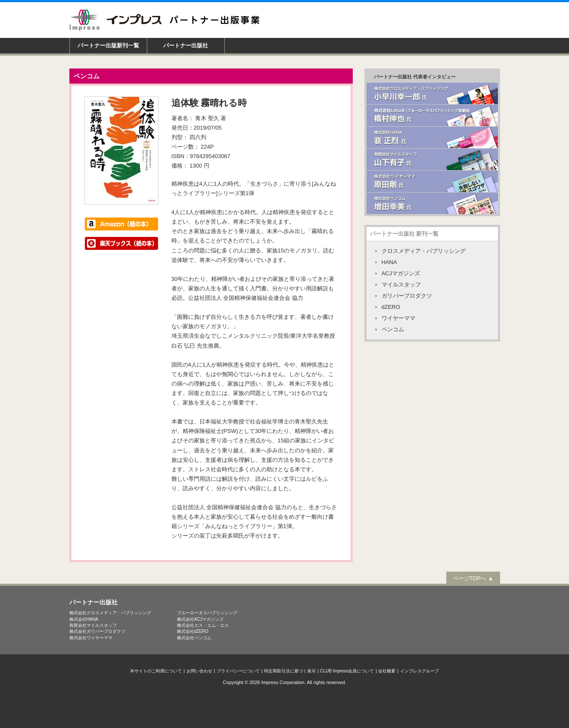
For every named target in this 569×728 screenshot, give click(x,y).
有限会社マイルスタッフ (93, 625)
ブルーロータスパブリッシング (207, 612)
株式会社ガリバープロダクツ (97, 631)
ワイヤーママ (398, 318)
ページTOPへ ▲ (473, 578)
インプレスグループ (420, 670)
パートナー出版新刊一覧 (108, 45)
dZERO (391, 306)
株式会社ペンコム (194, 637)
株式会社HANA (84, 619)
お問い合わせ (199, 670)
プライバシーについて (238, 670)
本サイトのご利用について (156, 670)
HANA (389, 262)
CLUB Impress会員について (347, 670)
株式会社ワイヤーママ (91, 637)
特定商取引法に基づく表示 (290, 670)
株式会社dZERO (193, 631)
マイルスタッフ (401, 284)
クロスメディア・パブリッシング (424, 250)
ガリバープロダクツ (407, 295)
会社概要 (387, 670)
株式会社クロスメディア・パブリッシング (110, 612)
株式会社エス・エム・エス (203, 625)
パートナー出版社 (186, 45)
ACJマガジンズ (401, 273)
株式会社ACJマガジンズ (201, 619)
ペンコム (393, 329)
